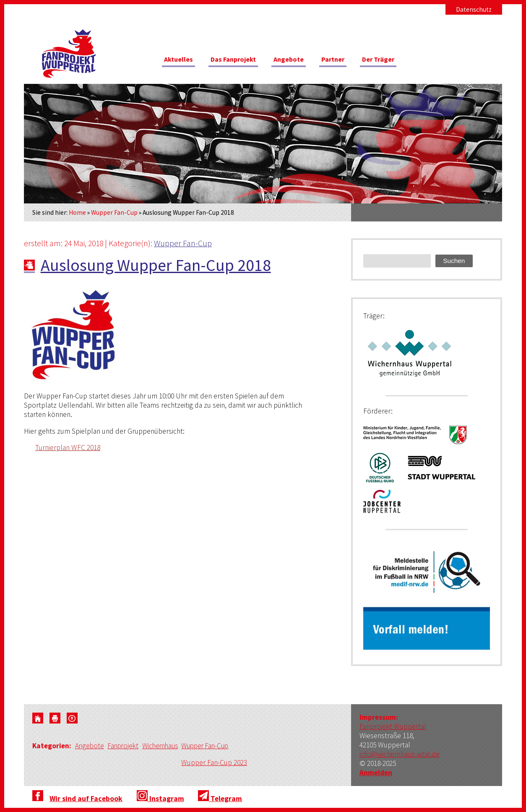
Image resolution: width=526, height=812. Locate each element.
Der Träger (396, 60)
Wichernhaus (164, 747)
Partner (346, 60)
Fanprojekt (125, 747)
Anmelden (376, 773)
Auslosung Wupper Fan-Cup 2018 (156, 265)
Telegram (220, 799)
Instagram (160, 799)
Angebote (299, 60)
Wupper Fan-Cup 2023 (220, 763)
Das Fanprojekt (239, 60)
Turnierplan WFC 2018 (68, 448)
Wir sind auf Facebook (86, 799)
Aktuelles (180, 60)
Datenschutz (474, 9)
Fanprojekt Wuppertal (393, 726)
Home (77, 212)
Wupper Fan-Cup (114, 212)
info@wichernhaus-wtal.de (400, 754)
